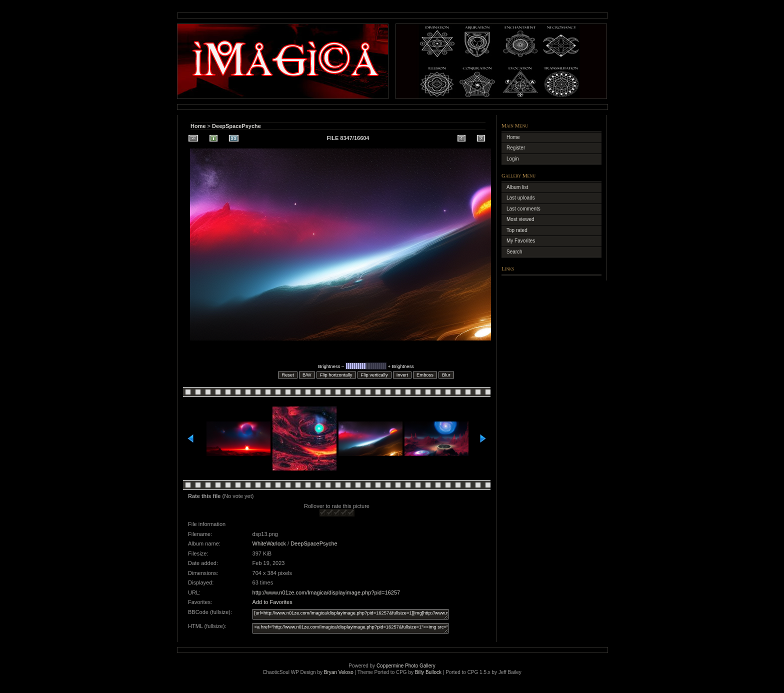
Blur (446, 375)
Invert (402, 375)
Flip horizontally (336, 375)
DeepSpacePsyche (236, 126)
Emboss (425, 375)
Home (198, 126)
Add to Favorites (272, 602)
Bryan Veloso (339, 672)
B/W (307, 375)
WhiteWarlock (269, 543)
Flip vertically (374, 375)
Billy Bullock (428, 672)
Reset (287, 375)
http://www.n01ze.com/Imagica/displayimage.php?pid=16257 (326, 592)
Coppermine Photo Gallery (406, 666)
